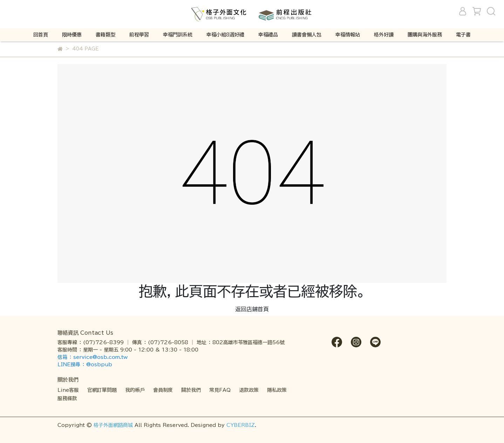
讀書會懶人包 (307, 35)
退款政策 (249, 390)
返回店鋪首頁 (252, 309)
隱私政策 (277, 390)
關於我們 (191, 390)
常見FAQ (220, 390)
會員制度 (163, 390)
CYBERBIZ (241, 425)
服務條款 (67, 398)
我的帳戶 (135, 390)
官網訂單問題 (102, 390)
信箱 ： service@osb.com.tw (93, 357)
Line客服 (68, 390)
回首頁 (41, 35)
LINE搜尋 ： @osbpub (85, 364)
